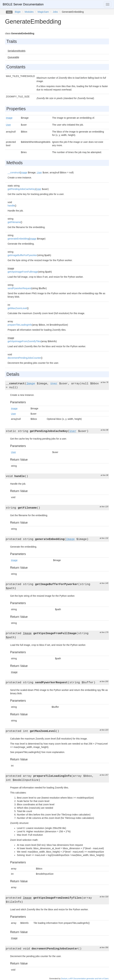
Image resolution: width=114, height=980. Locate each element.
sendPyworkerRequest (20, 288)
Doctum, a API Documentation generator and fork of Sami (85, 978)
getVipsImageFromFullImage (23, 272)
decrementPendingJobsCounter (24, 358)
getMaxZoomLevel (17, 308)
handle (11, 206)
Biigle (18, 12)
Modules (29, 12)
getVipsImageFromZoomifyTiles (24, 341)
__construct (14, 173)
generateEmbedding (18, 239)
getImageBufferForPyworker (22, 255)
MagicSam (43, 12)
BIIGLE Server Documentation (23, 4)
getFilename (14, 222)
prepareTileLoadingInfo (20, 325)
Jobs (55, 12)
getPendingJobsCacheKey (22, 189)
